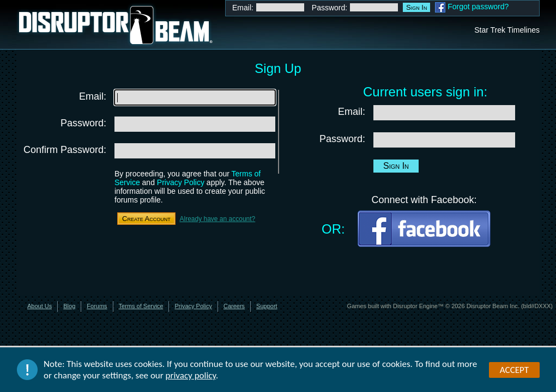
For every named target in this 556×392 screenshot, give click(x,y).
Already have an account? (217, 219)
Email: (243, 8)
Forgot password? (478, 7)
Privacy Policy (181, 182)
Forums (97, 306)
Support (267, 306)
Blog (69, 306)
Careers (234, 306)
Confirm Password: (65, 150)
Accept (514, 370)
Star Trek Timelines (507, 30)
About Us (40, 306)
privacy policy (191, 376)
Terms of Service (141, 306)
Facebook (440, 7)
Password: (330, 8)
